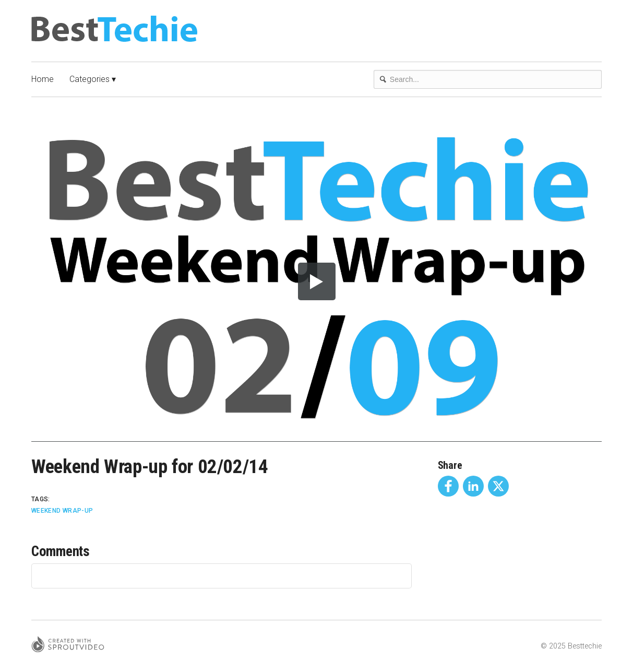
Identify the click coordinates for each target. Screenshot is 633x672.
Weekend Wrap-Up (62, 511)
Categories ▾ (93, 79)
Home (43, 79)
